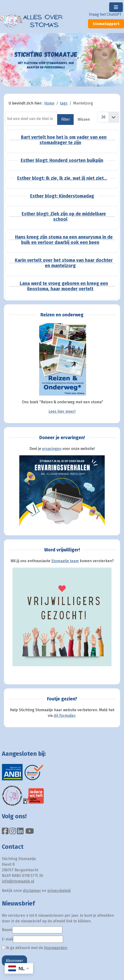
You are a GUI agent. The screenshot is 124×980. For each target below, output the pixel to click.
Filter (66, 119)
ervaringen (52, 449)
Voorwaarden (56, 948)
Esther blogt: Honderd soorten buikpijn (62, 160)
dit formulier (64, 716)
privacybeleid (59, 891)
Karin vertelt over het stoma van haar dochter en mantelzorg (64, 263)
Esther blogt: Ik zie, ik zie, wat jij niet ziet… (62, 178)
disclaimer (32, 891)
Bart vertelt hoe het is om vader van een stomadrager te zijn (64, 140)
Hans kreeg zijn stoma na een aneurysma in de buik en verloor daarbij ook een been (64, 240)
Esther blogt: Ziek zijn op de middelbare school (64, 217)
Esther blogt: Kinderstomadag (62, 196)
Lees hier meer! (62, 411)
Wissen (84, 119)
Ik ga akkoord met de (35, 948)
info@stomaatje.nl (18, 881)
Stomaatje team (65, 561)
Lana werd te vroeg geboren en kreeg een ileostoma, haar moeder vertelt (64, 286)
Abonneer (14, 961)
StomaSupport (106, 24)
